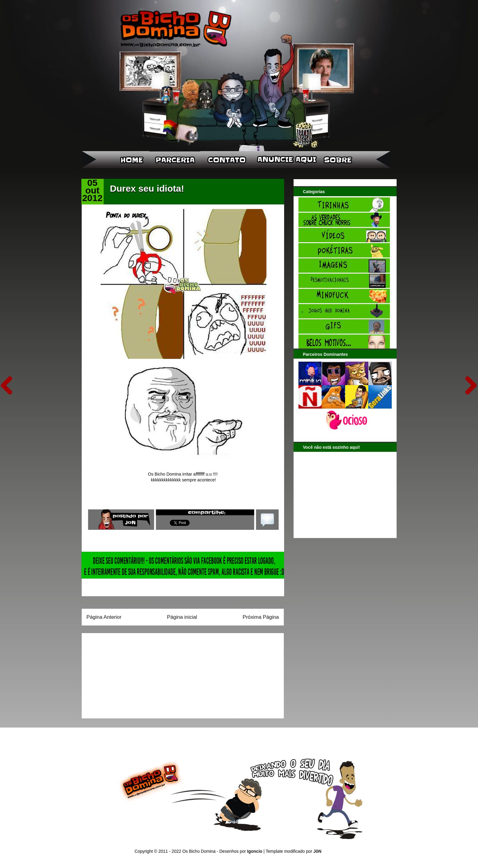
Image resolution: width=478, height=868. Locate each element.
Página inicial (182, 617)
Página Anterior (104, 617)
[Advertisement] (125, 674)
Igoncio (255, 851)
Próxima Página (261, 617)
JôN (317, 851)
